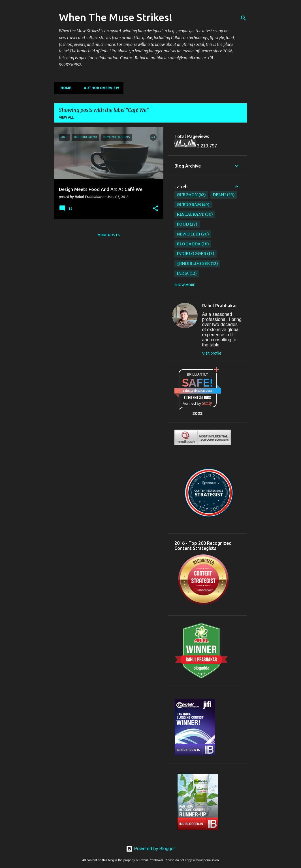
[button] (155, 209)
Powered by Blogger (150, 849)
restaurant (190, 214)
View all (66, 117)
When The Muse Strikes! (116, 17)
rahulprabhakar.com (198, 391)
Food (183, 224)
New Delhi (188, 234)
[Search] (244, 18)
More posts (109, 235)
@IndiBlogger (193, 263)
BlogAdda (189, 244)
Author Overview (100, 88)
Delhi (219, 195)
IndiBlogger (191, 254)
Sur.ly (207, 403)
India (183, 273)
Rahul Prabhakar (220, 306)
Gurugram (189, 205)
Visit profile (212, 353)
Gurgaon (187, 195)
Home (64, 88)
